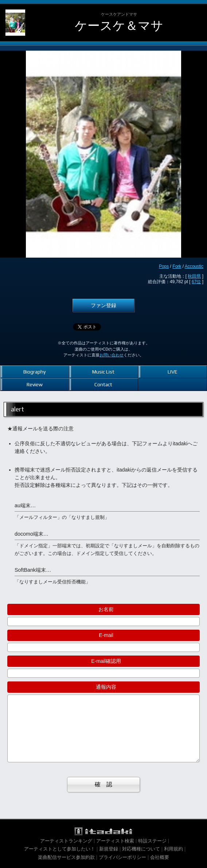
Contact (103, 384)
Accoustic (194, 266)
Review (35, 384)
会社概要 (160, 857)
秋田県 (194, 276)
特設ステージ (152, 841)
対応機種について (141, 849)
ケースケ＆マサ (119, 26)
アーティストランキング (66, 841)
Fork (177, 266)
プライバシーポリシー (122, 857)
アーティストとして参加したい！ (60, 849)
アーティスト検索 (115, 841)
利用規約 (173, 849)
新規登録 (109, 849)
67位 (196, 282)
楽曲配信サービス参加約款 (66, 857)
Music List (103, 372)
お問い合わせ (112, 355)
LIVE (173, 372)
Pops (164, 266)
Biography (34, 372)
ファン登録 (103, 305)
